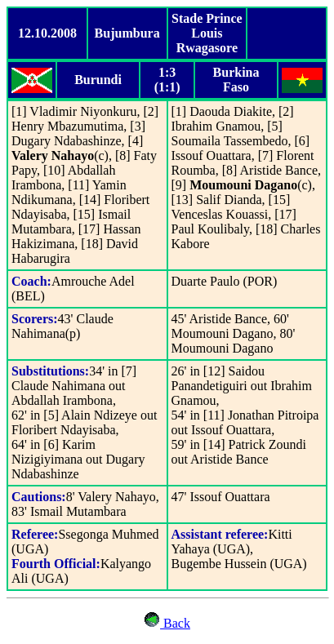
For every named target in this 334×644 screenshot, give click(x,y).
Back (175, 623)
